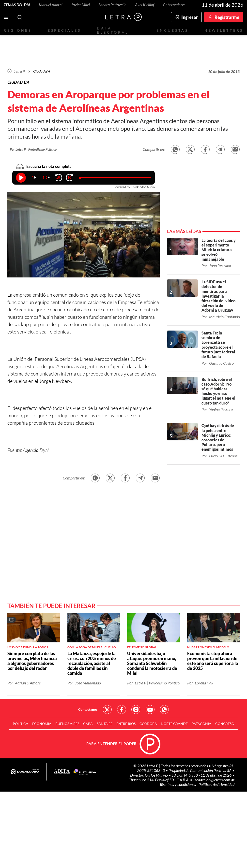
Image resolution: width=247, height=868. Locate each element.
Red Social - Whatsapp (164, 711)
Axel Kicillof (145, 5)
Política (21, 725)
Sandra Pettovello (112, 5)
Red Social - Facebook (122, 711)
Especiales (64, 30)
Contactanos (88, 711)
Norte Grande (174, 725)
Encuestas (172, 30)
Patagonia (201, 725)
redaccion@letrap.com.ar (215, 781)
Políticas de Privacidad (216, 785)
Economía (42, 725)
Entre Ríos (126, 725)
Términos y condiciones (178, 785)
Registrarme (227, 17)
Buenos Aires (67, 725)
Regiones (18, 30)
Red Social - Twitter (107, 711)
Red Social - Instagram (136, 711)
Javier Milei (80, 5)
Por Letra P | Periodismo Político (33, 149)
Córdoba (148, 725)
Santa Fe (105, 725)
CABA (88, 725)
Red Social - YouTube (150, 711)
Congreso (225, 725)
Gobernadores (174, 5)
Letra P (19, 71)
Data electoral (113, 30)
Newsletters (224, 30)
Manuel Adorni (51, 5)
